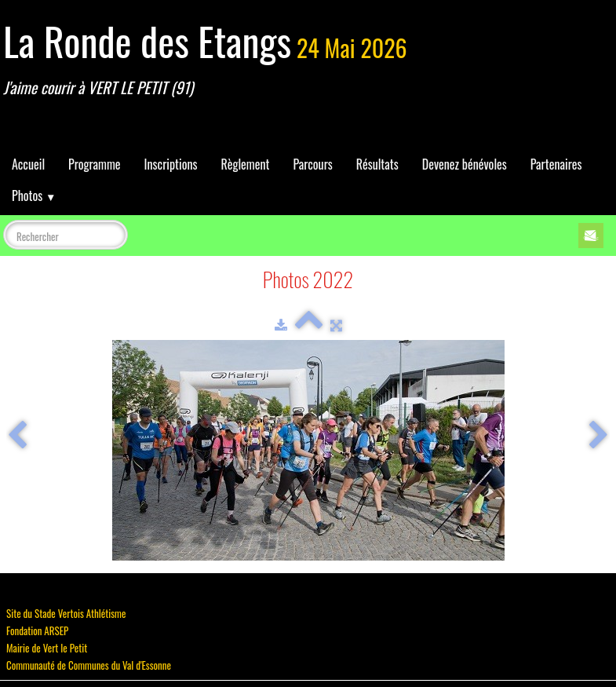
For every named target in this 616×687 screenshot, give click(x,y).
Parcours (312, 164)
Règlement (245, 164)
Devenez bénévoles (465, 164)
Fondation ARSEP (37, 630)
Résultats (377, 164)
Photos (34, 196)
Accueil (28, 164)
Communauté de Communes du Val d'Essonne (89, 665)
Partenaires (556, 164)
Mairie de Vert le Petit (47, 648)
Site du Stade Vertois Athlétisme (66, 613)
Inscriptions (171, 164)
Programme (95, 164)
